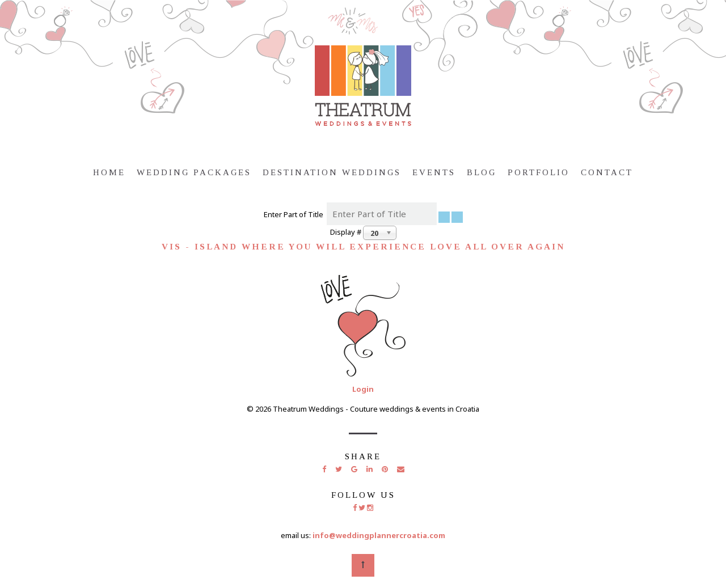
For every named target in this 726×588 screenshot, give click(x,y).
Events (434, 172)
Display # (347, 232)
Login (363, 389)
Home (109, 172)
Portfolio (539, 172)
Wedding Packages (194, 172)
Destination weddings (332, 172)
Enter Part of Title (295, 214)
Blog (482, 172)
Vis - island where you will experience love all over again (363, 246)
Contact (607, 172)
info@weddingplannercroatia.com (379, 535)
